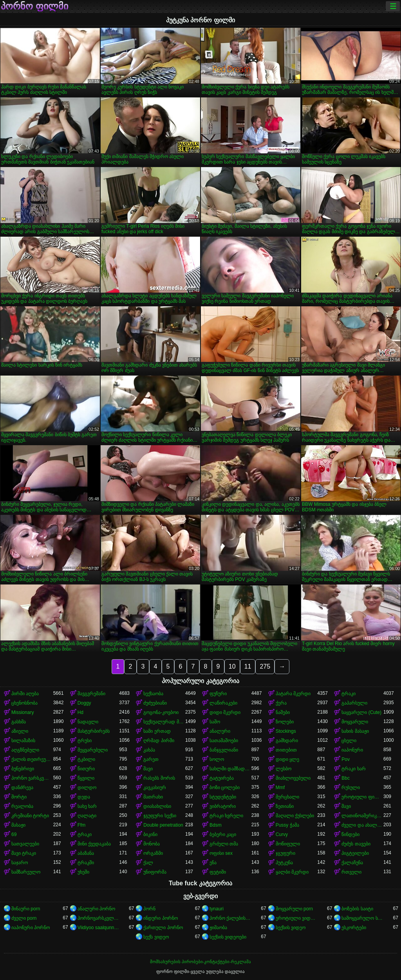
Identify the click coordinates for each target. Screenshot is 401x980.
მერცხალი (287, 797)
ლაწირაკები (223, 703)
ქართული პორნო (163, 928)
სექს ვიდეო (156, 937)
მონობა (152, 844)
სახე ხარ (87, 806)
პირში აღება (25, 694)
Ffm (82, 825)
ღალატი (87, 816)
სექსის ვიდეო (291, 928)
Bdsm (216, 825)
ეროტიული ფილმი (362, 797)
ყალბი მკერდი (292, 872)
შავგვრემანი (91, 694)
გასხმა (19, 722)
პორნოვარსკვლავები (98, 918)
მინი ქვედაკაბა (94, 844)
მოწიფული (288, 844)
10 (232, 666)
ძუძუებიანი (155, 703)
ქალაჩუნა (352, 863)
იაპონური (352, 750)
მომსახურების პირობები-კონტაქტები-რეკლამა (200, 962)
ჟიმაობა (218, 928)
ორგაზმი (153, 853)
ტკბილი (86, 759)
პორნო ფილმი (34, 6)
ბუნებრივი (23, 769)
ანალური (220, 731)
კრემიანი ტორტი (30, 816)
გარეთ (151, 759)
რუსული (351, 788)
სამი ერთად (157, 731)
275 (265, 666)
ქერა (281, 703)
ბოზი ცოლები (225, 788)
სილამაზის (23, 741)
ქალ (148, 863)
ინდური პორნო (160, 918)
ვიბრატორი (223, 806)
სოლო (217, 759)
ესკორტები (354, 928)
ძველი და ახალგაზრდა (362, 825)
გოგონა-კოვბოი (161, 712)
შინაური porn (26, 909)
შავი (148, 769)
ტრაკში (86, 863)
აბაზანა (86, 853)
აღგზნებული (25, 750)
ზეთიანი (285, 806)
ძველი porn (24, 918)
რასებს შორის (159, 778)
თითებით (286, 750)
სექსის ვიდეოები (228, 937)
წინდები (350, 834)
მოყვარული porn (294, 909)
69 (14, 834)
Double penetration (163, 825)
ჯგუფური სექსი (160, 816)
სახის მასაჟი (355, 731)
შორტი (19, 797)
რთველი (351, 872)
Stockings (286, 731)
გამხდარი (287, 741)
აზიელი (20, 731)
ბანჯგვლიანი (224, 750)
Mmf (280, 788)
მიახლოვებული (293, 778)
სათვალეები (25, 844)
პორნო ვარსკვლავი (32, 778)
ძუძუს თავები (356, 844)
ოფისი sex (221, 853)
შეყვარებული (93, 750)
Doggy (84, 703)
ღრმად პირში (159, 741)
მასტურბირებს (94, 731)
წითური (86, 769)
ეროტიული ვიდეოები (297, 918)
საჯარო (20, 863)
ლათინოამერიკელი (362, 816)
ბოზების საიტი (357, 909)
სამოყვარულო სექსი (362, 918)
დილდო (87, 788)
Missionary (23, 712)
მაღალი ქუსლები (295, 816)
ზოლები (285, 722)
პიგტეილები (355, 853)
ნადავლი (88, 722)
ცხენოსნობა (24, 703)
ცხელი (349, 741)
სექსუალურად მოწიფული (164, 722)
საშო (215, 722)
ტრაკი (349, 694)
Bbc (346, 778)
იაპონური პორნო (31, 928)
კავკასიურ (155, 788)
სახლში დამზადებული (230, 769)
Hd (80, 712)
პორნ (149, 909)
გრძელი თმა (224, 844)
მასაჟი (18, 825)
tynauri (217, 909)
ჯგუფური (285, 853)
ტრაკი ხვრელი (226, 816)
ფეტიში (218, 872)
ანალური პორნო (96, 909)
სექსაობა (153, 694)
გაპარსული (354, 703)
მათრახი (153, 797)
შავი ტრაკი (24, 853)
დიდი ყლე (287, 759)
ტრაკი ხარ (353, 769)
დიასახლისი (157, 806)
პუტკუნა (284, 863)
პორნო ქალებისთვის (230, 918)
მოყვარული (355, 722)
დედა (84, 797)
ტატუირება (222, 778)
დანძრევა (22, 788)
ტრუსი (85, 741)
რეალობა (22, 806)
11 (248, 666)
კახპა (149, 750)
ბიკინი (150, 834)
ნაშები (283, 712)
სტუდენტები (223, 797)
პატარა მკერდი (293, 694)
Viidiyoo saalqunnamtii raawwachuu (98, 928)
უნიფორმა (155, 872)
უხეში (83, 872)
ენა (213, 863)
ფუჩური (218, 694)
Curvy (282, 834)
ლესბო (284, 769)
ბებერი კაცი (223, 834)
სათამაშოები (224, 741)
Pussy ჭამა (287, 825)
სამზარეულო (26, 872)
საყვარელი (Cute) (361, 712)
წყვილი (86, 778)
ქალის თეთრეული (32, 759)
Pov (346, 759)
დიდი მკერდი (225, 712)
